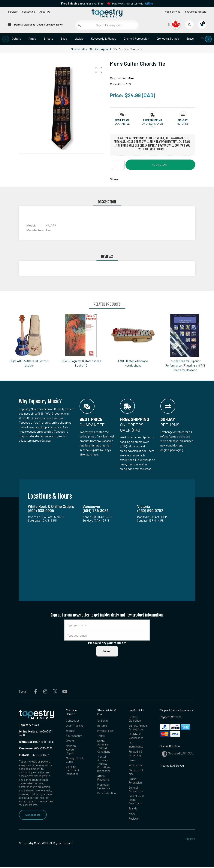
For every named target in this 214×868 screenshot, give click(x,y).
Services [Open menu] (13, 12)
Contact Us (33, 815)
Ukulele (79, 38)
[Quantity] (118, 165)
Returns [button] (183, 124)
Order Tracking (75, 726)
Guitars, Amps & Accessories (138, 727)
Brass (190, 38)
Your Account (74, 736)
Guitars (17, 38)
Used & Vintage (46, 24)
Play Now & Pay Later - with (133, 3)
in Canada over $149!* (83, 3)
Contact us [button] (29, 12)
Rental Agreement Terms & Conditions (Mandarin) (104, 764)
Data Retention (107, 794)
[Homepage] (107, 14)
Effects (48, 38)
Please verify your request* (107, 643)
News (59, 24)
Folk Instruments (136, 745)
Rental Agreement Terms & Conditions (104, 746)
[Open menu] (10, 24)
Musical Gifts (79, 49)
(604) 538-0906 (36, 742)
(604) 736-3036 (36, 748)
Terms (101, 736)
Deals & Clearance (25, 24)
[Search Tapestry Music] (107, 25)
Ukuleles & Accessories (136, 736)
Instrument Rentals (195, 12)
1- (39, 731)
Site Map (190, 840)
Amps (32, 38)
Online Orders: (28, 731)
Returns (102, 726)
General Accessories (136, 790)
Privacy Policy (105, 731)
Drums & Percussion (136, 38)
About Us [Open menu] (45, 12)
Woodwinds (136, 766)
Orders (70, 741)
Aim (131, 78)
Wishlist (71, 731)
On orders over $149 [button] (152, 125)
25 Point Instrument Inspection (73, 771)
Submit (107, 651)
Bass (64, 38)
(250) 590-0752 (34, 755)
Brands (133, 809)
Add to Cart (160, 164)
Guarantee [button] (122, 124)
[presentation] (6, 39)
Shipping (102, 720)
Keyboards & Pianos (104, 38)
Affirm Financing (103, 778)
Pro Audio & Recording (136, 754)
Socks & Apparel (101, 49)
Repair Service (172, 12)
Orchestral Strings (168, 38)
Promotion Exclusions (104, 787)
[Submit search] (79, 25)
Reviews (134, 819)
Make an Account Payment (71, 750)
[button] (99, 70)
